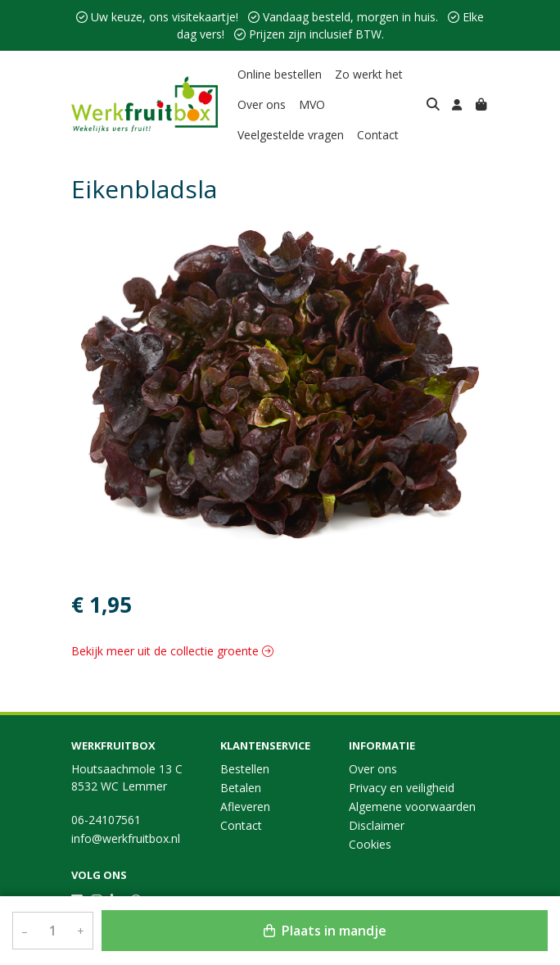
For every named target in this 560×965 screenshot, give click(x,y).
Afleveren (245, 806)
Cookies (370, 844)
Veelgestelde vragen (291, 135)
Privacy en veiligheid (402, 788)
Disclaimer (377, 825)
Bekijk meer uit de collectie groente (172, 651)
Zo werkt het (369, 74)
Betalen (241, 788)
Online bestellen (280, 74)
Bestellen (245, 769)
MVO (312, 104)
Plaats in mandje (325, 931)
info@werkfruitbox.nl (126, 838)
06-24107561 (106, 820)
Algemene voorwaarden (412, 806)
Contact (378, 135)
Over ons (262, 104)
